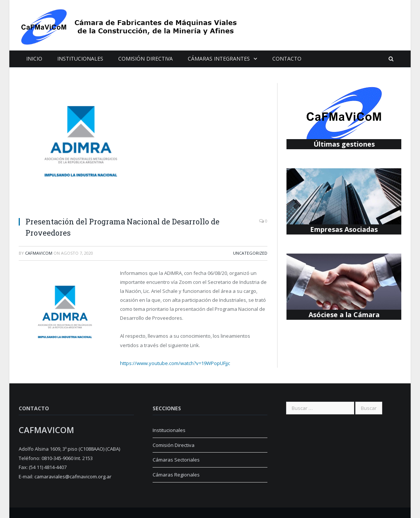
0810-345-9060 (57, 458)
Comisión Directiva (145, 59)
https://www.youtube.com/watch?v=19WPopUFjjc (175, 363)
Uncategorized (250, 253)
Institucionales (80, 59)
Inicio (34, 59)
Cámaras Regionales (176, 475)
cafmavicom (39, 253)
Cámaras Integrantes (219, 59)
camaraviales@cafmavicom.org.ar (73, 476)
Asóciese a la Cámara (344, 315)
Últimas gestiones (344, 144)
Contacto (287, 59)
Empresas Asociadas (344, 229)
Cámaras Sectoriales (176, 460)
